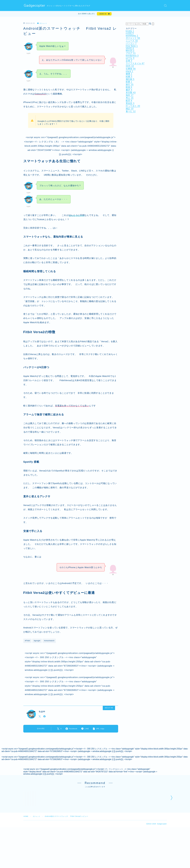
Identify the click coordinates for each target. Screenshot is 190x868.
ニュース (132, 41)
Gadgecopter (35, 6)
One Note (132, 47)
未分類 (131, 93)
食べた (131, 112)
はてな (130, 59)
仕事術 (131, 69)
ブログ (131, 54)
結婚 (129, 77)
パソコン (131, 44)
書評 (129, 91)
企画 (129, 61)
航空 (129, 101)
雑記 (130, 109)
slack (130, 72)
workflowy (132, 36)
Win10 (130, 51)
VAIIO (130, 49)
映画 (129, 88)
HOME (26, 866)
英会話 (130, 104)
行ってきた (133, 107)
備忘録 (130, 80)
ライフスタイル (135, 64)
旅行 (130, 85)
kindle (130, 32)
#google (37, 641)
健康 (129, 74)
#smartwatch (49, 641)
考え (130, 99)
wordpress (132, 56)
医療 (129, 82)
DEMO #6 (103, 14)
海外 (130, 96)
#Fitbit (27, 641)
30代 (130, 67)
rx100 (130, 34)
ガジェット (43, 24)
